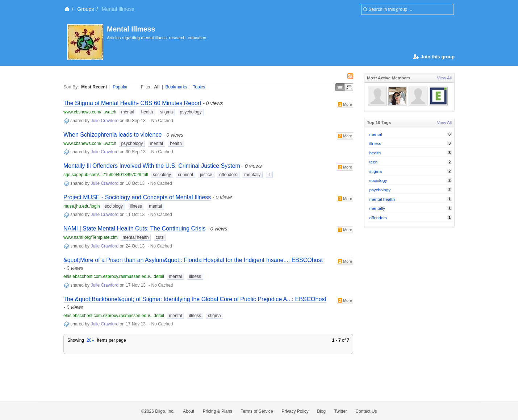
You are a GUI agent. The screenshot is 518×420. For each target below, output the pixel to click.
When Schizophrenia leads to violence (112, 135)
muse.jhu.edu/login (82, 206)
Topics (199, 87)
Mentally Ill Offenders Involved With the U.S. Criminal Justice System (152, 166)
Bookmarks (176, 87)
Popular (120, 87)
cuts (160, 237)
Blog (321, 411)
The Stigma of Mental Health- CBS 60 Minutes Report (132, 103)
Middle (349, 87)
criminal (185, 175)
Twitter (341, 411)
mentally (252, 175)
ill (269, 175)
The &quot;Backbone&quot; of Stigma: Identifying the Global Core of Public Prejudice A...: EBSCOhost (195, 299)
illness (136, 206)
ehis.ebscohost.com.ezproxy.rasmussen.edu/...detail (114, 276)
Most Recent (94, 87)
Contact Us (366, 411)
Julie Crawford (105, 121)
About (189, 411)
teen (374, 162)
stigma (166, 112)
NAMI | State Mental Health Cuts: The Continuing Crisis (134, 228)
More (345, 104)
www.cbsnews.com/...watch (90, 112)
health (147, 112)
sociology (162, 175)
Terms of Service (257, 411)
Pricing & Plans (218, 411)
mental (128, 112)
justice (206, 175)
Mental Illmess (131, 29)
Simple (340, 87)
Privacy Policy (295, 411)
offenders (228, 175)
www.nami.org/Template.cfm (91, 237)
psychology (191, 112)
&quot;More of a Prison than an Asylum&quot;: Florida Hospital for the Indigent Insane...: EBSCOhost (193, 260)
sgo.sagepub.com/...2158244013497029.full (106, 175)
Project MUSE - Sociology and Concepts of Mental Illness (137, 197)
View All (444, 78)
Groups (85, 9)
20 (91, 340)
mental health (135, 237)
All (157, 87)
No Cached (162, 121)
